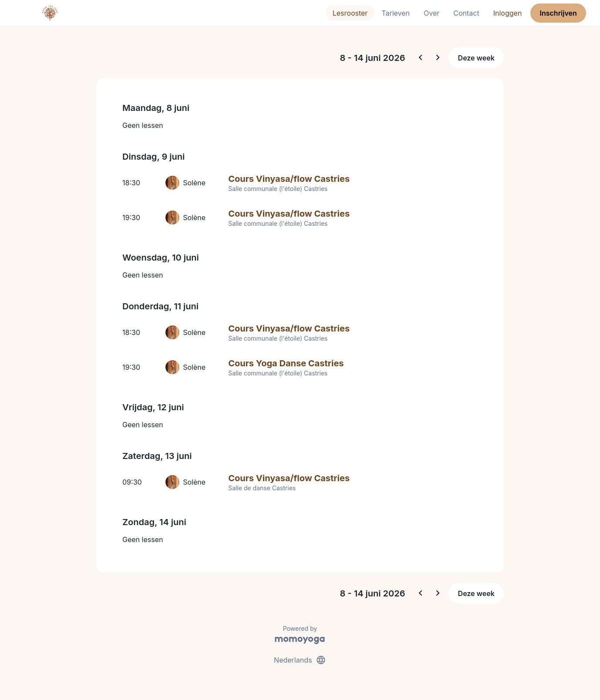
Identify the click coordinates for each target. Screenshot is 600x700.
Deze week (476, 58)
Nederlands (300, 660)
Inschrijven (558, 13)
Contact (466, 13)
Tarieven (396, 13)
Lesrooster (350, 13)
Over (431, 13)
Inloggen (508, 13)
